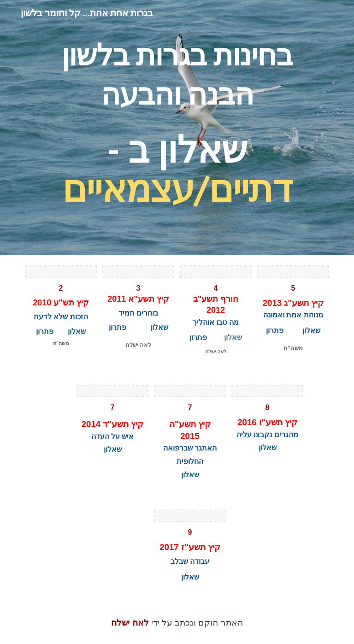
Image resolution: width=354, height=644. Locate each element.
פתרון (275, 331)
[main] (177, 128)
